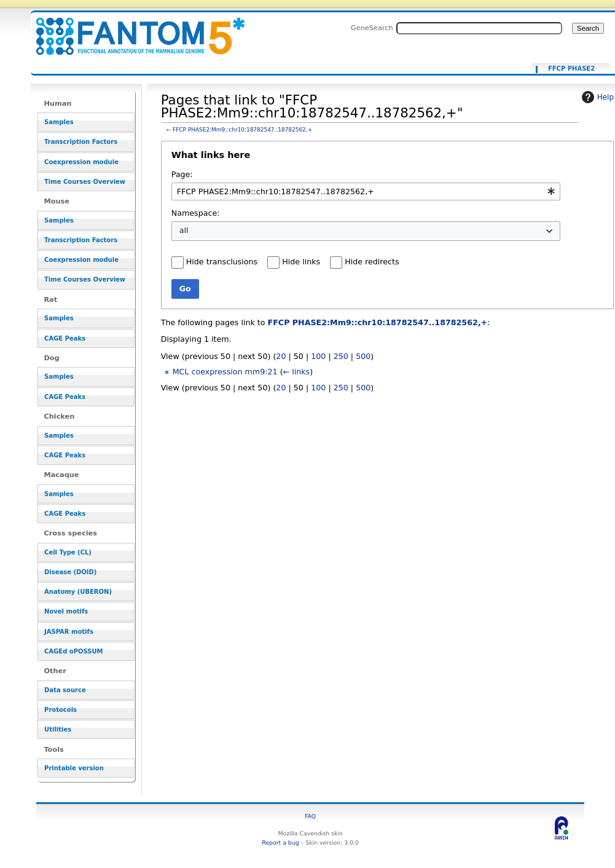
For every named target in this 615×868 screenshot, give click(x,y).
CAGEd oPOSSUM (73, 651)
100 (318, 356)
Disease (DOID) (70, 572)
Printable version (74, 768)
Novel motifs (66, 611)
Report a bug (280, 842)
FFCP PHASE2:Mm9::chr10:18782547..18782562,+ (242, 130)
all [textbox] (184, 230)
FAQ (310, 816)
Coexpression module (81, 162)
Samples (59, 122)
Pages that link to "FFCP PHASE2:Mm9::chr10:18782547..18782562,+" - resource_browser (133, 29)
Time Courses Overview (85, 182)
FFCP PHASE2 (571, 69)
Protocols (61, 710)
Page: (182, 174)
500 (363, 356)
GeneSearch (372, 28)
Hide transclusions (222, 262)
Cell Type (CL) (68, 552)
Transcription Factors (81, 142)
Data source (65, 690)
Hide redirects (372, 262)
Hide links (301, 262)
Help (596, 97)
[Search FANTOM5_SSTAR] (479, 28)
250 (341, 356)
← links (297, 372)
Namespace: (196, 213)
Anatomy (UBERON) (78, 592)
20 (281, 356)
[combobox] (366, 191)
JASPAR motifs (69, 632)
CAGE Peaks (65, 338)
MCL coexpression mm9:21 (225, 372)
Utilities (58, 729)
